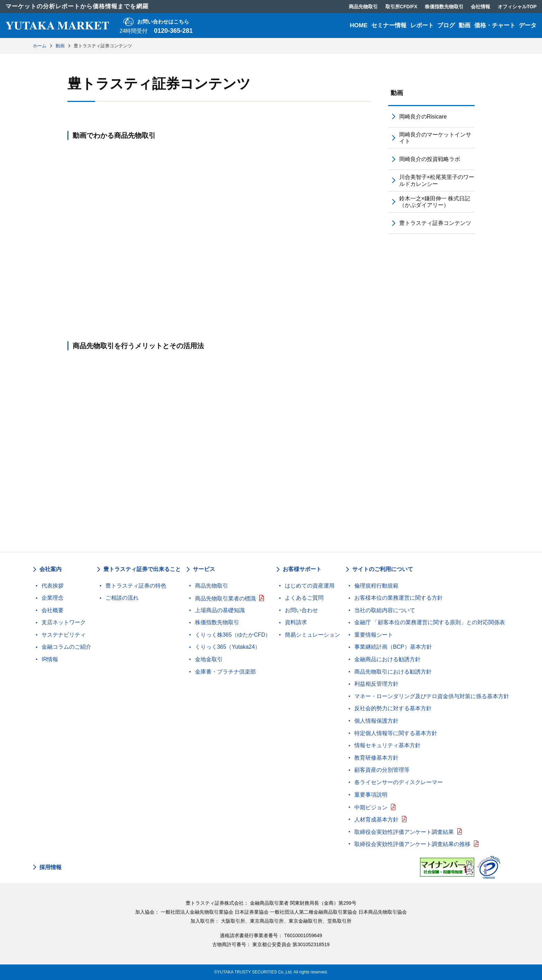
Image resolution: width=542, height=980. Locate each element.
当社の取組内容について (385, 610)
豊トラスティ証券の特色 (136, 586)
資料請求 (296, 622)
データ (528, 25)
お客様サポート (302, 569)
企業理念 (53, 598)
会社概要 (53, 610)
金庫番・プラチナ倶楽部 (225, 672)
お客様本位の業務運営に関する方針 (399, 598)
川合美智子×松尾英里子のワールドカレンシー (437, 180)
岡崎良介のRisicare (423, 117)
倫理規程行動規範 (376, 586)
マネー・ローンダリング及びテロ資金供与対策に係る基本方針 (432, 696)
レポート (422, 25)
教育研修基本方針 (376, 758)
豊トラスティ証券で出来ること (142, 569)
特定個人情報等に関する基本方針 (396, 733)
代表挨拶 (53, 586)
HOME (359, 25)
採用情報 (50, 867)
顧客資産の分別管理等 (382, 770)
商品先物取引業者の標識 (225, 598)
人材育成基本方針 (376, 820)
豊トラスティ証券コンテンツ (435, 223)
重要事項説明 (371, 795)
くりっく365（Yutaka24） (228, 647)
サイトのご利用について (383, 569)
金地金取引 (209, 659)
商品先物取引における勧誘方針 (393, 672)
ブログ (446, 25)
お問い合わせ (301, 610)
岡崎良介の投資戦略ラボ (430, 159)
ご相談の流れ (122, 598)
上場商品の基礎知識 (220, 610)
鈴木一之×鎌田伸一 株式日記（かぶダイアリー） (435, 202)
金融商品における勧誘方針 (387, 659)
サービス (204, 569)
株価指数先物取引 (217, 622)
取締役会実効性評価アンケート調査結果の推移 (412, 844)
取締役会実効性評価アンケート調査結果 (404, 832)
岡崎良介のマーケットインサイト (435, 138)
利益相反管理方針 (376, 684)
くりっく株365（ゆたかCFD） (233, 635)
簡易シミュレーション (312, 635)
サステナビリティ (64, 635)
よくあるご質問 (304, 598)
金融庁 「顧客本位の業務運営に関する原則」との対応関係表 (430, 622)
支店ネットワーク (64, 622)
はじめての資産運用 (310, 586)
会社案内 (50, 569)
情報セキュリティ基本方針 (387, 745)
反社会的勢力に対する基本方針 (393, 708)
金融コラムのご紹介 (66, 647)
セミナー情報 (389, 25)
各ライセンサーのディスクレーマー (399, 782)
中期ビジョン (371, 807)
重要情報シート (374, 635)
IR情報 (50, 659)
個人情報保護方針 (376, 721)
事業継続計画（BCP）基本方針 (393, 647)
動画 (465, 25)
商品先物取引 (212, 586)
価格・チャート (495, 25)
